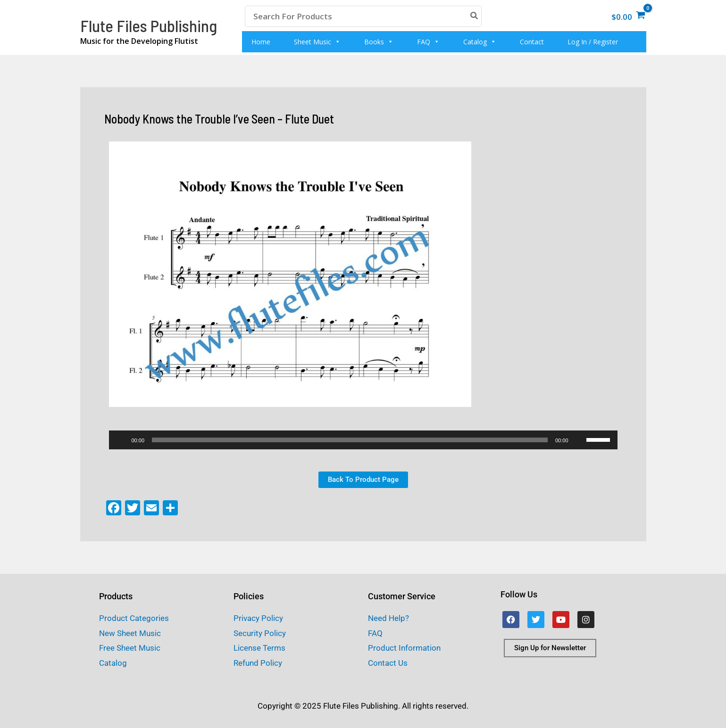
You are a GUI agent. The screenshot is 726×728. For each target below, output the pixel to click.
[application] (363, 440)
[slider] (350, 440)
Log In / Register (593, 42)
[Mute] (579, 440)
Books (379, 42)
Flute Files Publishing (149, 25)
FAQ (428, 42)
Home (261, 42)
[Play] (121, 440)
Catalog (480, 42)
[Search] (475, 16)
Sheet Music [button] (317, 42)
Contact (532, 42)
